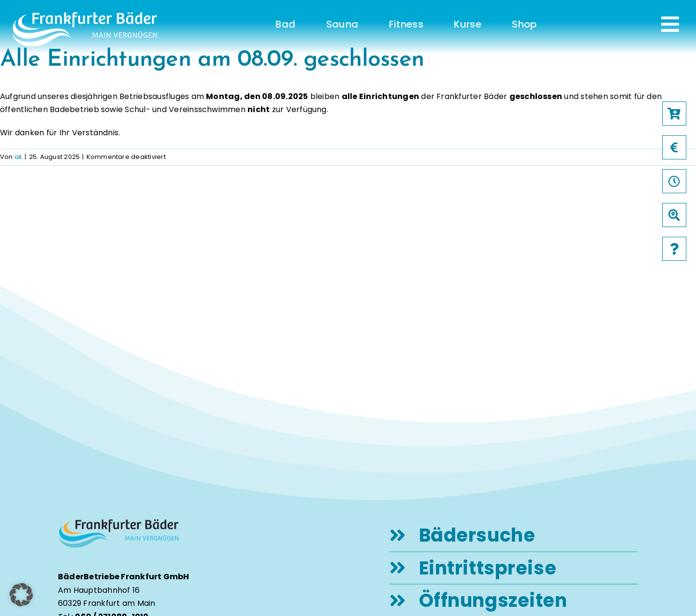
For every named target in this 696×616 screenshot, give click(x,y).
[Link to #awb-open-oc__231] (670, 24)
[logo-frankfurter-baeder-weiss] (85, 16)
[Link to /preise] (674, 147)
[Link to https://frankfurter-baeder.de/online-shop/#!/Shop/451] (674, 114)
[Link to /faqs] (674, 249)
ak (18, 157)
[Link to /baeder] (674, 215)
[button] (21, 595)
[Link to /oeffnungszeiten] (674, 181)
